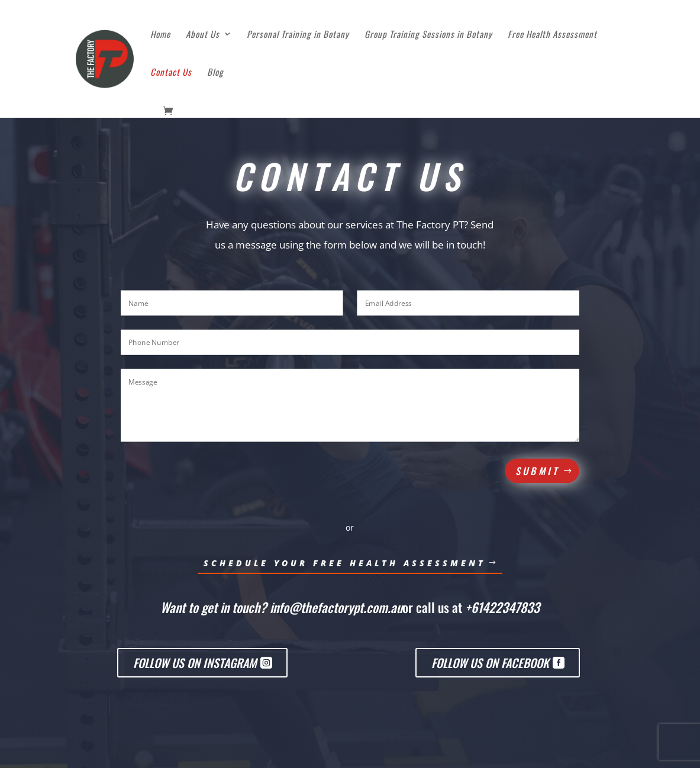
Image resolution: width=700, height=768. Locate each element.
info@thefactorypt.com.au (336, 607)
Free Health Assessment (552, 35)
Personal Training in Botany (298, 35)
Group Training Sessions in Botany (428, 35)
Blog (215, 73)
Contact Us (171, 73)
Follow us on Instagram (195, 663)
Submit (538, 471)
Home (160, 35)
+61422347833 (502, 607)
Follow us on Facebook (490, 663)
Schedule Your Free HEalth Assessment (345, 563)
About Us (203, 35)
